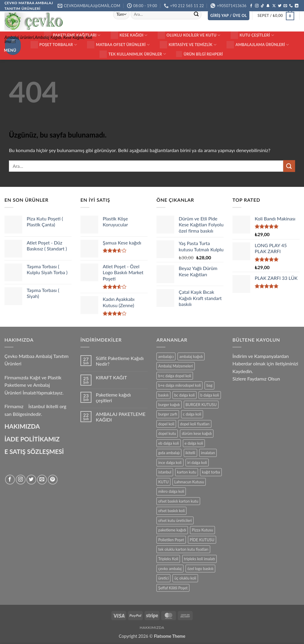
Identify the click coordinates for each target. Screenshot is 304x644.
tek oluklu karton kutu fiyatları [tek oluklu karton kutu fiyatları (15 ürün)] (183, 549)
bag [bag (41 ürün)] (209, 385)
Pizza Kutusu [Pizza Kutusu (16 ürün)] (202, 530)
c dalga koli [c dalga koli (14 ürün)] (192, 414)
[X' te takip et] (274, 6)
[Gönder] (196, 14)
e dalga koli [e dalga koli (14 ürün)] (194, 443)
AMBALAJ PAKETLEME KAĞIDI (121, 417)
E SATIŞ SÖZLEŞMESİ (34, 451)
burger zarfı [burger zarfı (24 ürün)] (168, 414)
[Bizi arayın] (291, 6)
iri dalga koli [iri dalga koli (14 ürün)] (197, 463)
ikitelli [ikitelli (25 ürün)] (190, 453)
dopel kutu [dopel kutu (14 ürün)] (167, 433)
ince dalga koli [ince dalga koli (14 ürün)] (170, 463)
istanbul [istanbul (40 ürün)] (165, 472)
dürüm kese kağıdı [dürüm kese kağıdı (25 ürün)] (197, 433)
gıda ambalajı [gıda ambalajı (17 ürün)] (169, 453)
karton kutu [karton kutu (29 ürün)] (187, 472)
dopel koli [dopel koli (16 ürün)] (166, 424)
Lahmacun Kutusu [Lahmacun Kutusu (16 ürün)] (189, 482)
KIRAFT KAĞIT (111, 377)
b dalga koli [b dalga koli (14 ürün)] (210, 395)
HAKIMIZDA (22, 426)
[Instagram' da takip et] (257, 6)
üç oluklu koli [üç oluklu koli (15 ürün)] (185, 578)
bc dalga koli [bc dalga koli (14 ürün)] (185, 395)
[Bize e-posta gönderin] (285, 6)
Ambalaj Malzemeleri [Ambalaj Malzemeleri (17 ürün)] (176, 366)
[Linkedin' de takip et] (297, 6)
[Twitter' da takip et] (280, 6)
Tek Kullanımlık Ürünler (133, 54)
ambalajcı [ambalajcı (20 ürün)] (166, 356)
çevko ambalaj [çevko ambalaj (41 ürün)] (170, 569)
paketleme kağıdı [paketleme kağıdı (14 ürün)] (172, 530)
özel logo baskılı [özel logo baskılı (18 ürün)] (200, 569)
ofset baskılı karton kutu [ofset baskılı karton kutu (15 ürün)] (178, 501)
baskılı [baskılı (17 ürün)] (163, 395)
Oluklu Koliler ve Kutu (189, 35)
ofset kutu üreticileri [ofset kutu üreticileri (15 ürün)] (175, 520)
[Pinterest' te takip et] (53, 480)
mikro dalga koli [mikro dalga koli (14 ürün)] (171, 491)
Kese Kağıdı (129, 35)
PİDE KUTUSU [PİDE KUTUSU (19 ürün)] (202, 540)
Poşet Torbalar (54, 45)
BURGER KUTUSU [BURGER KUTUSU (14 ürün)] (201, 405)
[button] (229, 16)
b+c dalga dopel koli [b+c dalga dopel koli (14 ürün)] (175, 376)
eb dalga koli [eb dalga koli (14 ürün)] (169, 443)
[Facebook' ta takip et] (251, 6)
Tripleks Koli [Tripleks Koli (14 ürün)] (168, 559)
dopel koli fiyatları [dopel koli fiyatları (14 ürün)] (195, 424)
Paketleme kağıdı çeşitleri (113, 397)
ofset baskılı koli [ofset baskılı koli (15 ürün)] (171, 511)
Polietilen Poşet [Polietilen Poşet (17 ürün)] (171, 540)
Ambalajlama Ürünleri (258, 45)
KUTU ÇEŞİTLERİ (252, 35)
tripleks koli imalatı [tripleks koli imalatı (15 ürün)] (199, 559)
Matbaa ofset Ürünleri (118, 45)
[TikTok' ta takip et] (262, 6)
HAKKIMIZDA (152, 628)
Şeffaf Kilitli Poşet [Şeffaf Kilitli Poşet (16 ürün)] (173, 588)
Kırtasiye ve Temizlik (188, 45)
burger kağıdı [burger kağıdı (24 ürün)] (169, 405)
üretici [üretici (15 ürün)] (163, 578)
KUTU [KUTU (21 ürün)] (163, 482)
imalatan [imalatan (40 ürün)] (208, 453)
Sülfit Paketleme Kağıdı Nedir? (120, 361)
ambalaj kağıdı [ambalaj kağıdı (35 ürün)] (191, 356)
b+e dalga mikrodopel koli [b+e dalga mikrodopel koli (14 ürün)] (179, 385)
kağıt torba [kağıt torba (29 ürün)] (211, 472)
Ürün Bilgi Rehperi (199, 54)
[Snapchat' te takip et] (268, 6)
